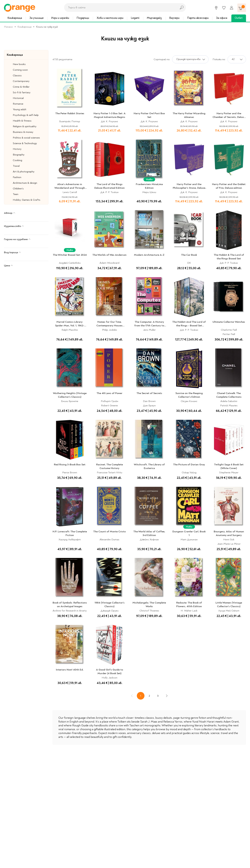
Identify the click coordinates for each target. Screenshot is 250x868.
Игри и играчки (60, 18)
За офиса (222, 18)
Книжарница (15, 18)
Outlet (239, 18)
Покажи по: (219, 59)
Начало (8, 27)
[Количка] (242, 8)
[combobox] (120, 7)
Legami (135, 18)
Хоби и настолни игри (110, 18)
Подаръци (83, 18)
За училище (37, 18)
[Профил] (232, 8)
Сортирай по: (162, 59)
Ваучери (174, 18)
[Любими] (224, 8)
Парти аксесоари (198, 18)
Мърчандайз (154, 18)
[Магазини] (216, 8)
